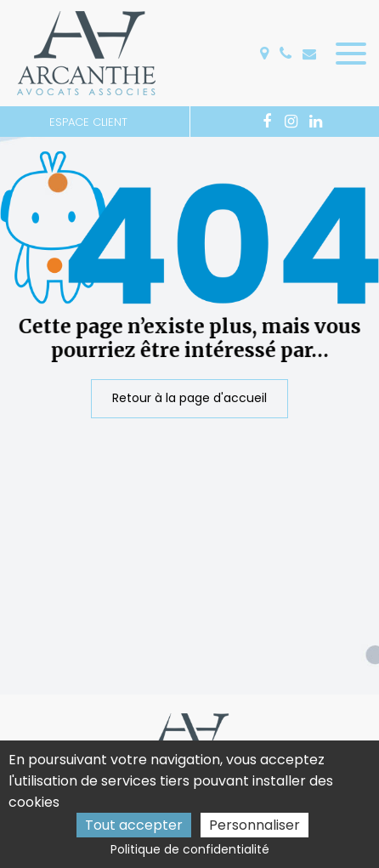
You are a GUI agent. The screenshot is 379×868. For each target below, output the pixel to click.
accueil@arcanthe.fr (309, 54)
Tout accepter (134, 825)
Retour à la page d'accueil (189, 398)
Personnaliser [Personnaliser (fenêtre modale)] (255, 825)
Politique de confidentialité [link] (190, 849)
